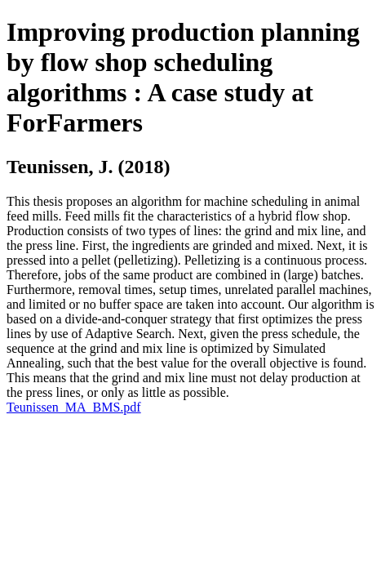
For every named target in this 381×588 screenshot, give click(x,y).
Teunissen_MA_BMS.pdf (74, 407)
